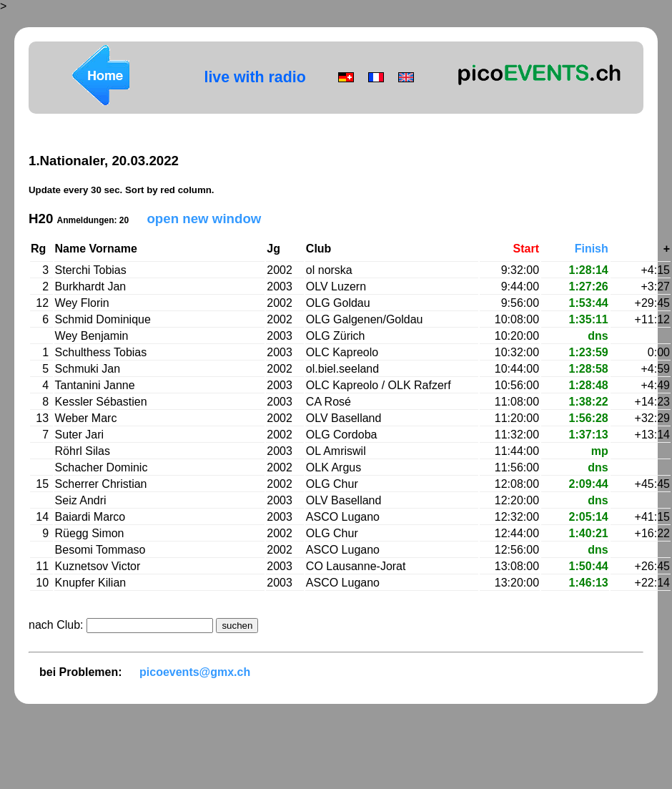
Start (526, 249)
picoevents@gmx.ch (195, 672)
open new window (204, 219)
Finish (592, 249)
